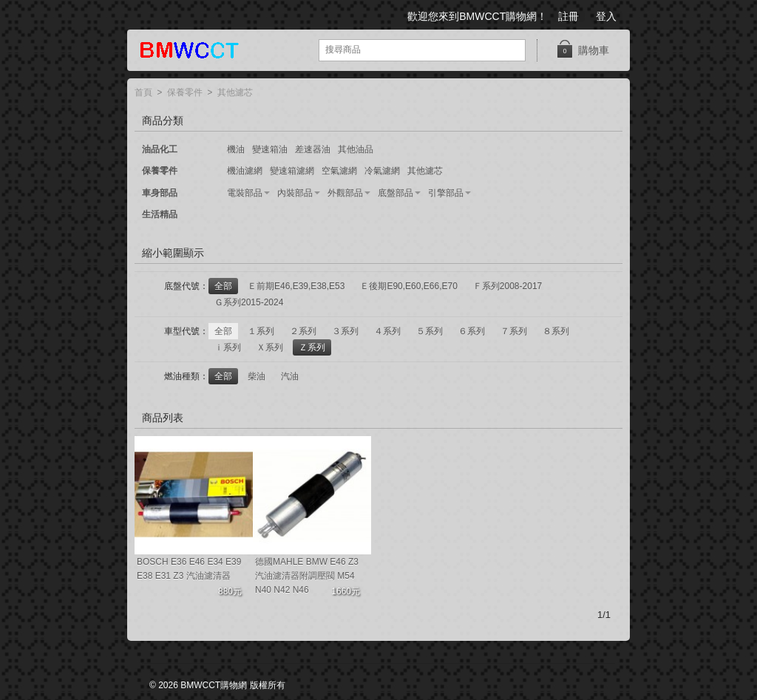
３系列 (345, 331)
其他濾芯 (235, 93)
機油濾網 (245, 171)
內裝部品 (295, 193)
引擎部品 (446, 193)
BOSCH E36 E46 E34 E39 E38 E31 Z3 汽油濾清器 (189, 569)
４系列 (387, 331)
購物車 (583, 49)
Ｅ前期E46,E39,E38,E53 (296, 286)
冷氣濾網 (382, 171)
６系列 (472, 331)
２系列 (303, 331)
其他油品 (356, 149)
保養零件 (185, 93)
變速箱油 (270, 149)
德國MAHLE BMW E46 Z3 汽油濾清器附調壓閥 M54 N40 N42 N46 (307, 576)
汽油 (290, 376)
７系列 (514, 331)
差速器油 (313, 149)
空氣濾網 (339, 171)
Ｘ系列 (270, 347)
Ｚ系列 (312, 347)
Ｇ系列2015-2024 (249, 302)
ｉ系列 (228, 347)
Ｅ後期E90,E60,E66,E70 (408, 286)
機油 (236, 149)
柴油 (257, 376)
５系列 (430, 331)
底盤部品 (396, 193)
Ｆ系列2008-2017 (508, 286)
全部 (223, 286)
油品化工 (160, 149)
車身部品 (160, 193)
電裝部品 (245, 193)
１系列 (261, 331)
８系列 (556, 331)
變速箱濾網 (292, 171)
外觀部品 (345, 193)
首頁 (143, 93)
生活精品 (160, 214)
